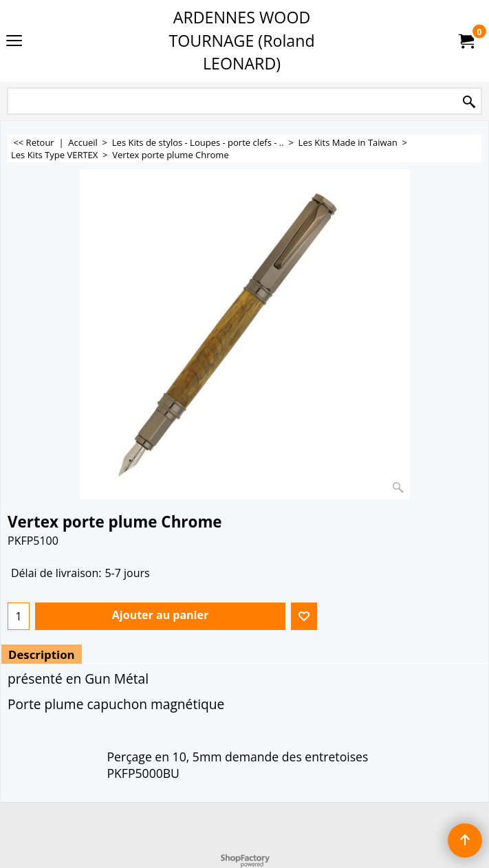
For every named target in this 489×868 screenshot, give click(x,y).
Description (42, 654)
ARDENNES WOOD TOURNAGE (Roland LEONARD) (241, 40)
